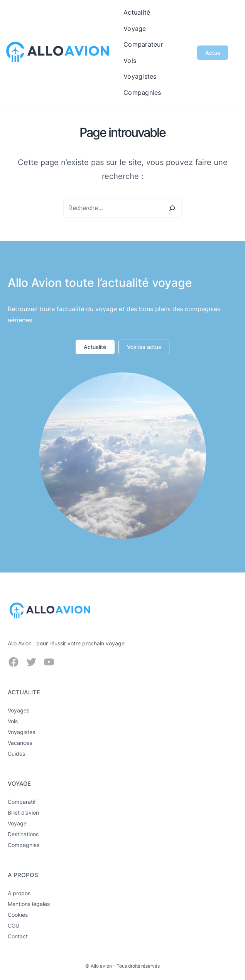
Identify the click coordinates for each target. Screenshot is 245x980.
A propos (19, 893)
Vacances (20, 743)
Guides (16, 754)
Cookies (18, 915)
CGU (14, 925)
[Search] (172, 208)
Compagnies (24, 845)
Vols (13, 721)
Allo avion (101, 966)
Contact (18, 936)
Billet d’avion (23, 812)
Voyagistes (21, 732)
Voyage (17, 823)
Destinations (23, 834)
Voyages (19, 710)
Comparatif (22, 802)
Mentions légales (29, 904)
